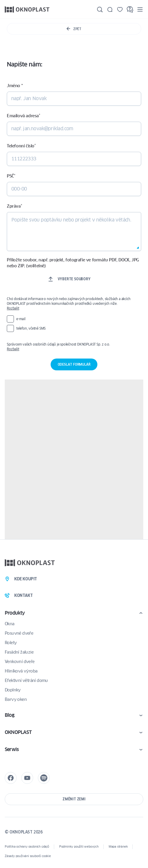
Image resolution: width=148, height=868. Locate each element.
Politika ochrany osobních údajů (27, 847)
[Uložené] (120, 9)
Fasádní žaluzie (19, 652)
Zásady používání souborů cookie (28, 856)
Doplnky (13, 690)
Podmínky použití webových (79, 847)
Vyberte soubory (74, 279)
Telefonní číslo (21, 146)
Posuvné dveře (19, 633)
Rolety (11, 643)
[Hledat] (100, 9)
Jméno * (15, 86)
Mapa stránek (118, 847)
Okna (10, 624)
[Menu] (140, 9)
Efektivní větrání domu (26, 680)
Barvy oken (16, 699)
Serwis (12, 749)
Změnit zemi (74, 799)
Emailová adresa (24, 116)
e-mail (21, 319)
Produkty (15, 613)
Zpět (74, 29)
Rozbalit (13, 308)
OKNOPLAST (18, 732)
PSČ (11, 176)
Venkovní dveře (20, 662)
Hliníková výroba (21, 671)
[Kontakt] (110, 9)
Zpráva (14, 206)
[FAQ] (130, 9)
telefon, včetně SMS (31, 328)
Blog (9, 715)
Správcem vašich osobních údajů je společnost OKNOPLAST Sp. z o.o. (73, 347)
